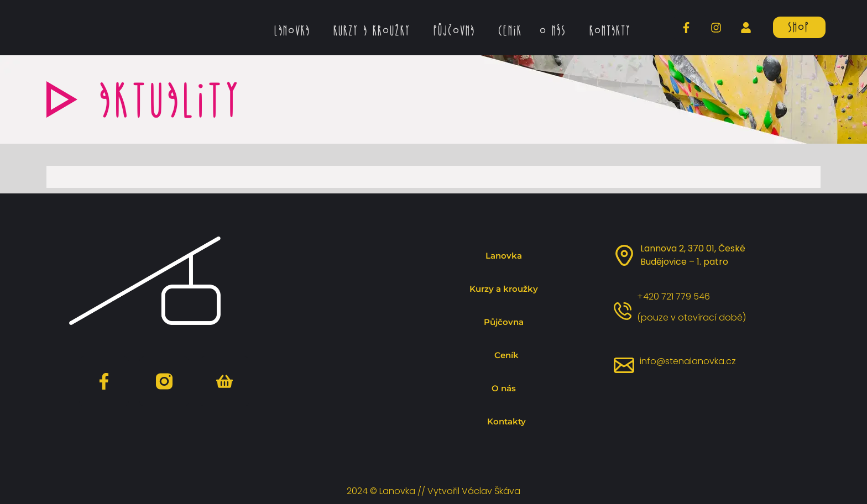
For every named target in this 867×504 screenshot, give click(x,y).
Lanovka (294, 30)
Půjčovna (456, 30)
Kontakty (610, 30)
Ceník (510, 30)
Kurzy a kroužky (374, 30)
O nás (555, 30)
